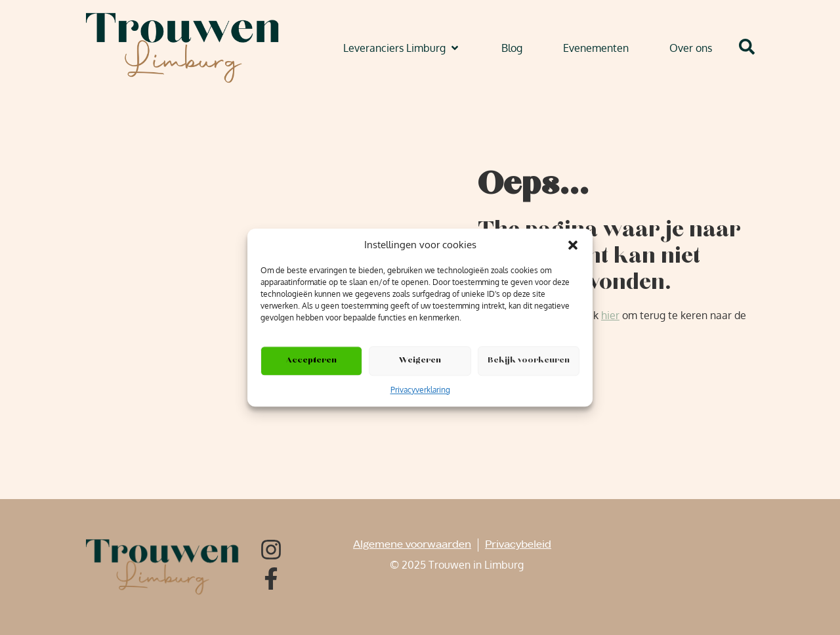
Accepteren (311, 361)
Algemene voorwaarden (412, 545)
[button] (573, 245)
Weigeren (420, 361)
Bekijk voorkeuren (529, 361)
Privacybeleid (518, 545)
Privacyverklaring (420, 390)
